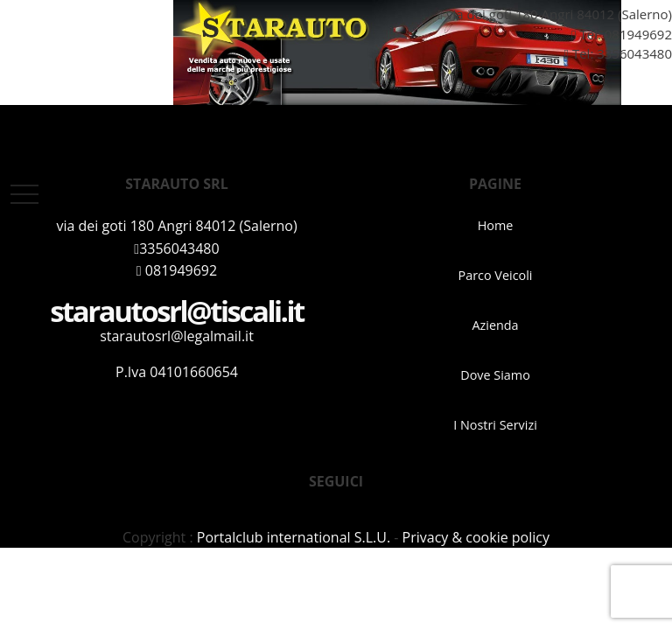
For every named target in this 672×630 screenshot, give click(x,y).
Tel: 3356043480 (611, 53)
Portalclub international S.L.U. (294, 537)
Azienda (495, 325)
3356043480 (176, 248)
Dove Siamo (495, 375)
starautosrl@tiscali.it (177, 311)
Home (496, 225)
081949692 (638, 34)
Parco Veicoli (496, 275)
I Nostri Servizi (495, 425)
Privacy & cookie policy (476, 537)
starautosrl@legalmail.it (177, 336)
